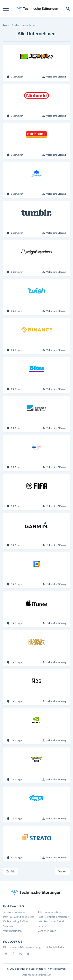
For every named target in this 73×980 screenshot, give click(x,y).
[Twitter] (6, 954)
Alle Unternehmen (25, 25)
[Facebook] (13, 954)
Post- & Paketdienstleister (19, 917)
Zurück (11, 871)
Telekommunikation (15, 912)
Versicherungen (12, 931)
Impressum (45, 975)
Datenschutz (29, 975)
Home (7, 25)
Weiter (62, 871)
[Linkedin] (20, 954)
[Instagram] (27, 954)
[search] (68, 9)
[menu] (6, 9)
